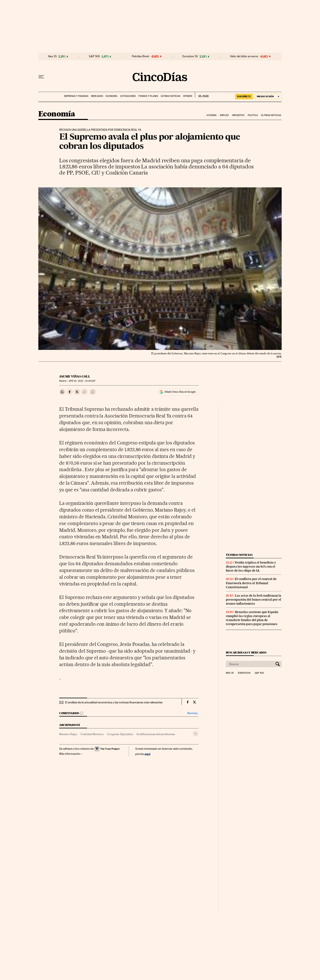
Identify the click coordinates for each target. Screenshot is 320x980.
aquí (147, 754)
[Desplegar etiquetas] (196, 734)
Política (253, 115)
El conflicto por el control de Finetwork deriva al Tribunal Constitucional (251, 583)
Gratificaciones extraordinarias (156, 734)
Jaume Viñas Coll (75, 376)
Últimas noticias (171, 96)
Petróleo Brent (141, 56)
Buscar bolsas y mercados (246, 653)
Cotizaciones (128, 96)
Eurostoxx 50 (190, 56)
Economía (112, 96)
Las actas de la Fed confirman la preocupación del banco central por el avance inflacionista (254, 600)
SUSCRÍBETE (244, 96)
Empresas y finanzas (76, 96)
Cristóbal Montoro (92, 734)
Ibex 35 (52, 56)
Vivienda (212, 115)
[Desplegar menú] (41, 77)
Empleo (224, 115)
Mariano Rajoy (68, 734)
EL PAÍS (202, 95)
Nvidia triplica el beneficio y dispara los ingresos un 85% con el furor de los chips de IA (251, 567)
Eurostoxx (244, 673)
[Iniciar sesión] (268, 97)
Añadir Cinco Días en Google (180, 392)
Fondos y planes (148, 96)
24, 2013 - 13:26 (82, 381)
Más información (71, 754)
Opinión (188, 96)
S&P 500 (94, 56)
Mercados (97, 96)
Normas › (193, 713)
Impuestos (238, 115)
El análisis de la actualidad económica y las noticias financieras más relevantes (114, 702)
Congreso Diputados (120, 734)
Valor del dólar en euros (244, 56)
